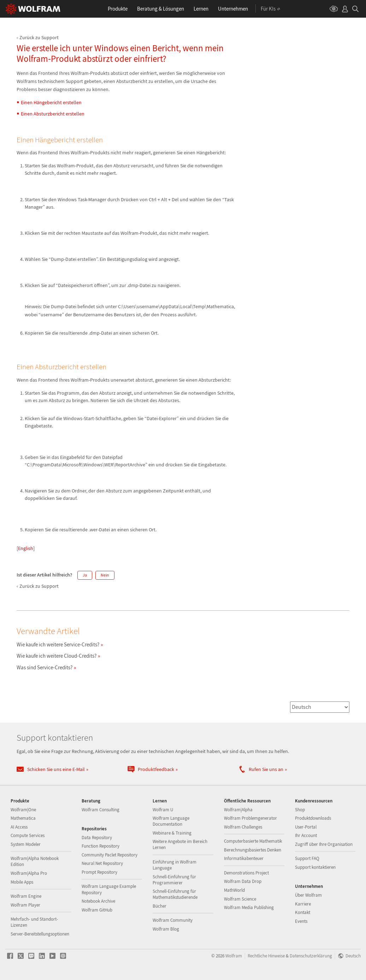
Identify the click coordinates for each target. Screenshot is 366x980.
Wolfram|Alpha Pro (29, 873)
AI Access (19, 827)
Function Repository (101, 846)
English (26, 548)
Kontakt (303, 912)
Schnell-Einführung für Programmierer (174, 880)
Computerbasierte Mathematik (253, 841)
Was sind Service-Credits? (45, 667)
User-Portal (306, 827)
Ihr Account (306, 835)
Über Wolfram (308, 895)
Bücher (160, 906)
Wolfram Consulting (101, 810)
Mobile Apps (22, 882)
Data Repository (97, 838)
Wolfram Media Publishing (249, 907)
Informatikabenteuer (244, 858)
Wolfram (234, 956)
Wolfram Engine (26, 896)
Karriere (303, 904)
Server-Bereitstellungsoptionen (40, 934)
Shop (300, 810)
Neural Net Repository (102, 863)
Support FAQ (307, 858)
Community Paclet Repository (110, 855)
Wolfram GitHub (97, 910)
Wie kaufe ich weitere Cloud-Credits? (57, 656)
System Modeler (26, 844)
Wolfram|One (23, 810)
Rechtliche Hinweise (266, 956)
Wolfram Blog (166, 929)
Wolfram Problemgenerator (250, 818)
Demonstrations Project (246, 873)
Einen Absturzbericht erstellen (53, 114)
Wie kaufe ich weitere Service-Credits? (58, 644)
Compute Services (28, 835)
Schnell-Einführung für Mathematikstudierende (175, 894)
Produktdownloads (313, 818)
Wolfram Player (25, 905)
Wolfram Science (240, 899)
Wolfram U (163, 810)
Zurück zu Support (39, 37)
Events (301, 921)
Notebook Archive (98, 901)
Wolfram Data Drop (243, 881)
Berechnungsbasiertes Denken (253, 850)
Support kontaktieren (315, 867)
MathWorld (234, 890)
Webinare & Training (172, 833)
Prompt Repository (99, 872)
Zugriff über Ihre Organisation (324, 844)
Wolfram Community (173, 920)
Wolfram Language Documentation (171, 821)
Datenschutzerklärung (311, 956)
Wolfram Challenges (243, 827)
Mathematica (23, 818)
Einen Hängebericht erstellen (51, 102)
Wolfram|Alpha (238, 810)
